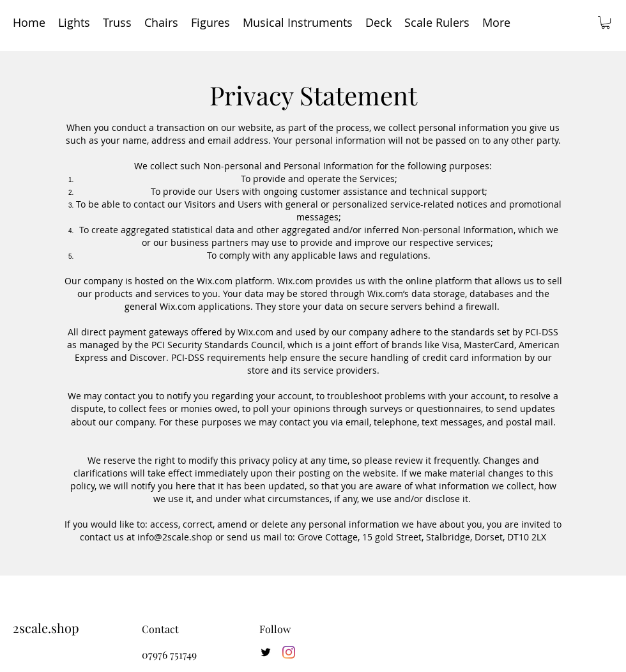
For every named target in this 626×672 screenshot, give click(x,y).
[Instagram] (289, 652)
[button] (606, 22)
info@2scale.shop (175, 537)
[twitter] (266, 652)
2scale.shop (46, 628)
